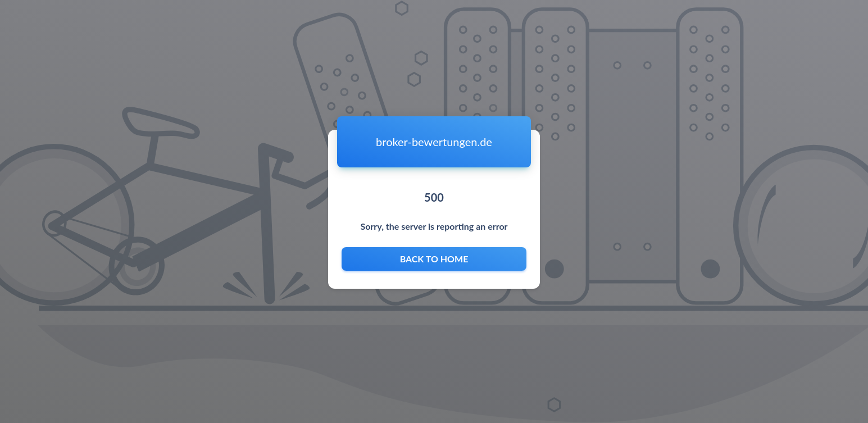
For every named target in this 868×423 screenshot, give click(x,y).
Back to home (434, 259)
